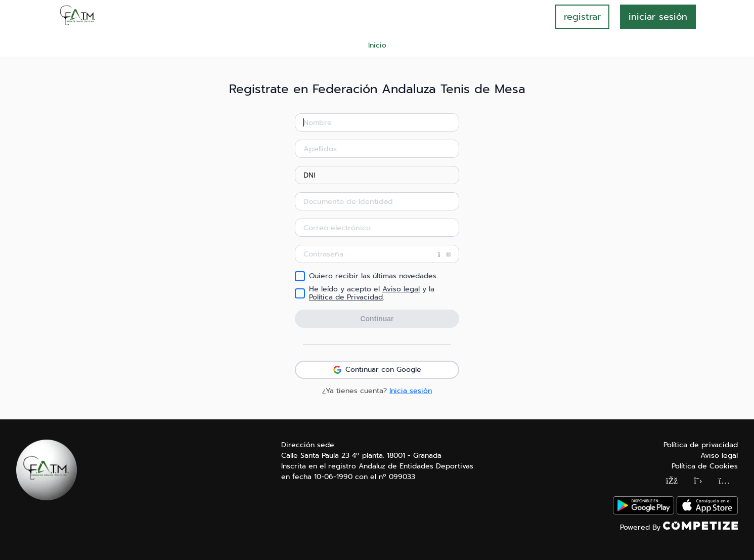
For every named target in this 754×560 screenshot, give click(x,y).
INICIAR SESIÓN (658, 17)
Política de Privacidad (346, 297)
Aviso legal (401, 289)
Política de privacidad (701, 445)
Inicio (377, 45)
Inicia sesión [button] (411, 391)
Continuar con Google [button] (377, 370)
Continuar (377, 319)
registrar (582, 17)
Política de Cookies (705, 466)
